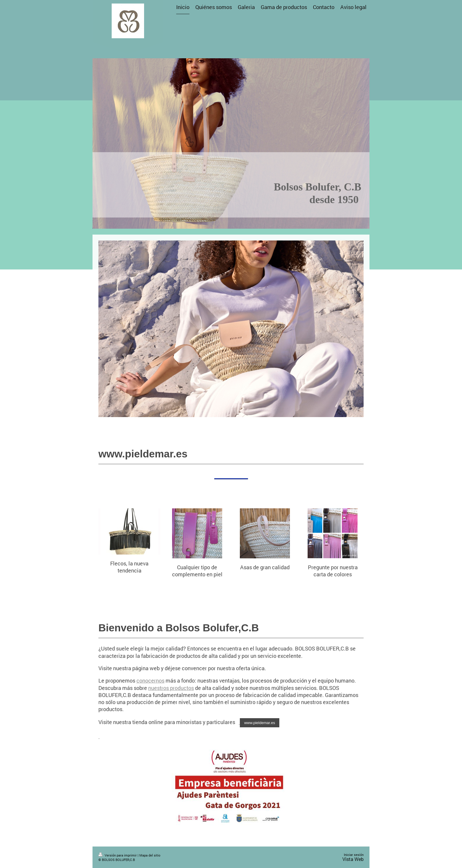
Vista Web (353, 859)
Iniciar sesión (354, 855)
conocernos (150, 681)
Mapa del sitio (150, 855)
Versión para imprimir (118, 855)
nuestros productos (171, 688)
